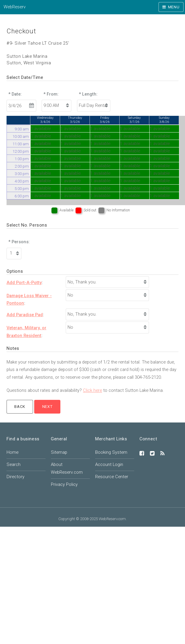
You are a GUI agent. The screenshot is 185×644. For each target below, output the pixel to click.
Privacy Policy (64, 484)
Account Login (109, 464)
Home (12, 452)
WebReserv (15, 7)
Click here (93, 390)
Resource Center (112, 477)
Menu (174, 7)
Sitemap (59, 452)
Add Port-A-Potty (24, 283)
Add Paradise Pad (25, 315)
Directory (15, 477)
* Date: (15, 94)
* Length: (88, 94)
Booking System (111, 452)
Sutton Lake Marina (27, 56)
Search (14, 464)
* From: (51, 94)
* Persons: (19, 242)
